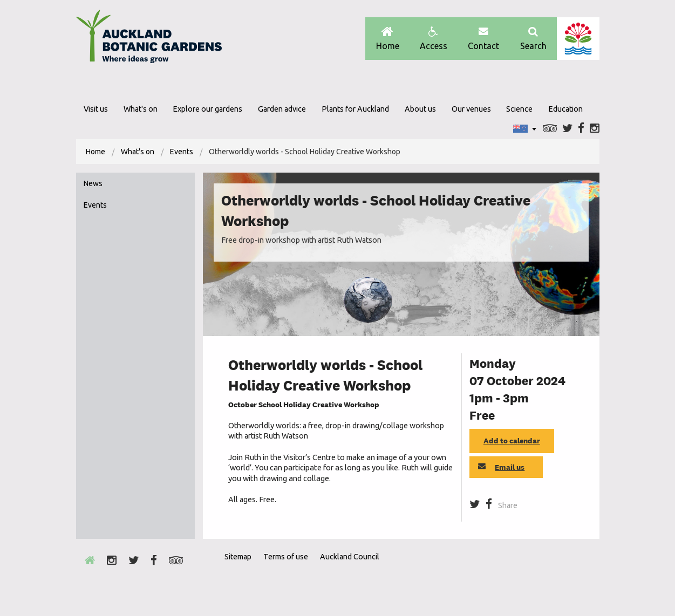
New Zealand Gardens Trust (578, 576)
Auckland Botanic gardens (149, 39)
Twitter (567, 129)
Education (565, 109)
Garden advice (282, 109)
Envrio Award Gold (523, 576)
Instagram (595, 129)
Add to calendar (512, 441)
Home (388, 39)
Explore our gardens (207, 109)
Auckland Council (578, 39)
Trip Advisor (550, 129)
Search (533, 39)
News (93, 183)
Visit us (96, 109)
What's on (141, 109)
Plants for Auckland (355, 109)
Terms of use (286, 557)
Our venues (471, 109)
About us (420, 109)
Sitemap (238, 557)
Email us (502, 467)
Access (434, 39)
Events (182, 152)
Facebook (581, 129)
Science (519, 109)
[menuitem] (96, 152)
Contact (483, 39)
